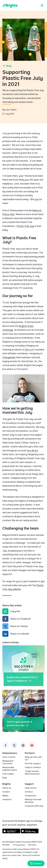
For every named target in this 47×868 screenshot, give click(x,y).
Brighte (7, 784)
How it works (9, 757)
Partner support (33, 763)
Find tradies (8, 774)
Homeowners (10, 753)
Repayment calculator (8, 762)
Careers (6, 792)
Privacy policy (19, 845)
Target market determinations (32, 772)
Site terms (32, 845)
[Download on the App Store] (11, 832)
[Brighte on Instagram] (23, 745)
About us (7, 788)
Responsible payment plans (10, 769)
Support (29, 784)
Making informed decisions (33, 801)
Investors (7, 799)
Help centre (31, 788)
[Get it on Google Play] (30, 832)
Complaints (30, 796)
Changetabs (9, 357)
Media (5, 796)
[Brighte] (10, 5)
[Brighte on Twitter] (14, 745)
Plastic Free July (25, 226)
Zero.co (29, 350)
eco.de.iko (33, 450)
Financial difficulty (34, 806)
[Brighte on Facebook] (6, 745)
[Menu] (42, 5)
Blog (7, 66)
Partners (30, 753)
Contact (29, 792)
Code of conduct (33, 767)
